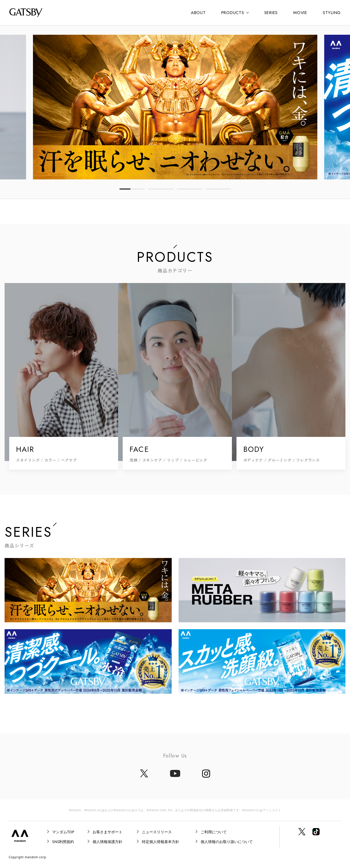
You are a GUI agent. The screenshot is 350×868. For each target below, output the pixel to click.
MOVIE (300, 13)
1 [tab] (132, 189)
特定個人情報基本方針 (161, 842)
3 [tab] (189, 189)
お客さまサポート (107, 832)
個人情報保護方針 (107, 842)
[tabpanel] (175, 107)
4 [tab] (218, 189)
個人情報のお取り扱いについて (227, 842)
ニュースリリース (157, 832)
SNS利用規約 (63, 842)
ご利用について (214, 832)
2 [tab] (161, 189)
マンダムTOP (63, 832)
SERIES (271, 13)
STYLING (332, 13)
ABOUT (198, 13)
